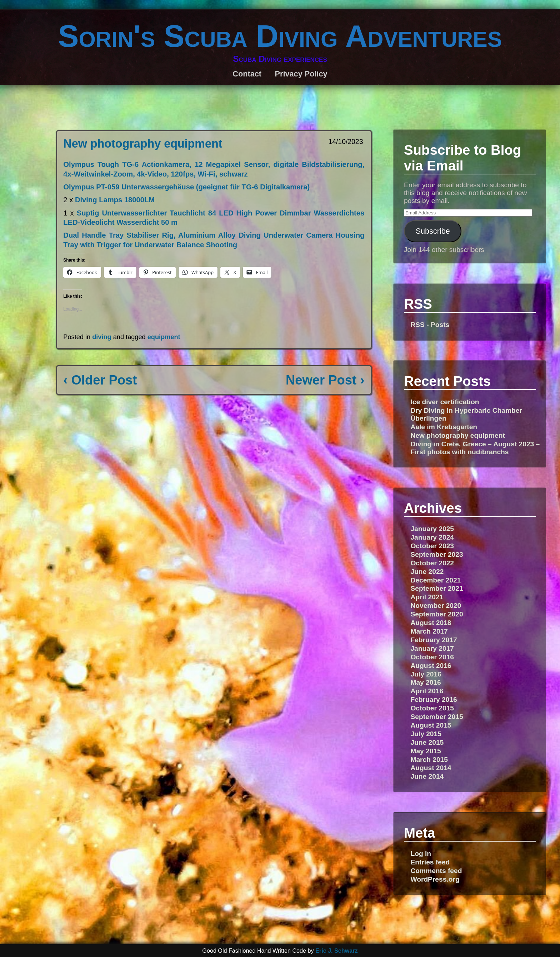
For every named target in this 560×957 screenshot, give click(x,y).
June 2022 (427, 572)
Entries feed (430, 862)
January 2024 (432, 537)
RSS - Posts (430, 325)
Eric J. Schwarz (337, 951)
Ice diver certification (445, 402)
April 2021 (427, 597)
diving (102, 337)
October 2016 (432, 657)
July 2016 (426, 674)
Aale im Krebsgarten (444, 427)
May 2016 (426, 682)
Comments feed (436, 871)
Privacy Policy (301, 74)
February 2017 (434, 640)
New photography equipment (143, 144)
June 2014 (427, 776)
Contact (247, 74)
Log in (421, 854)
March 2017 (429, 631)
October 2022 (432, 563)
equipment (164, 337)
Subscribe (433, 231)
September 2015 (437, 717)
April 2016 (427, 691)
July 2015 (426, 734)
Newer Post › (325, 380)
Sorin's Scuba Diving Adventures (280, 36)
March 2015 (429, 760)
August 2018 (431, 623)
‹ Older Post (100, 380)
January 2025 (432, 529)
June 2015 (427, 742)
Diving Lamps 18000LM (115, 200)
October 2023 (432, 546)
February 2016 (434, 700)
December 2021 (436, 580)
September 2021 (437, 588)
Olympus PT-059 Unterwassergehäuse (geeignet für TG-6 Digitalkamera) (186, 187)
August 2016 (431, 666)
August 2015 (431, 725)
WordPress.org (435, 879)
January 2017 (432, 648)
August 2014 (431, 768)
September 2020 (437, 614)
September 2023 (437, 554)
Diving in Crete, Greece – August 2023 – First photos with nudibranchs (475, 448)
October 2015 (432, 708)
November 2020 (436, 606)
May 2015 (426, 751)
